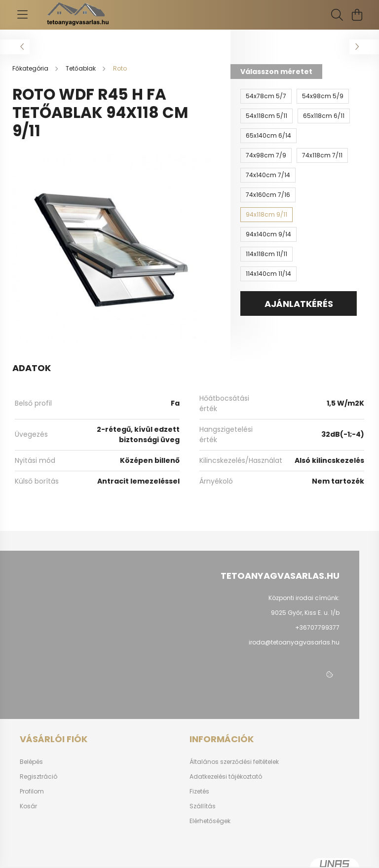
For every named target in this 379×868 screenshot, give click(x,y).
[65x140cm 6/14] (268, 136)
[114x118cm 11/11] (266, 254)
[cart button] (357, 15)
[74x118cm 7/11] (322, 155)
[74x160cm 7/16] (268, 195)
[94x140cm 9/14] (268, 234)
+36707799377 (317, 627)
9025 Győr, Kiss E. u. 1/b (305, 613)
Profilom (32, 792)
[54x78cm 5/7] (266, 96)
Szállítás (203, 806)
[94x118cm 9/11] (266, 215)
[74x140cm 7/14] (268, 175)
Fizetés (199, 792)
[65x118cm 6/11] (324, 116)
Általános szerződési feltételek (234, 762)
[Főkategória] (31, 68)
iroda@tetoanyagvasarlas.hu (294, 642)
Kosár (28, 806)
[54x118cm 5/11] (266, 116)
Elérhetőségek (210, 821)
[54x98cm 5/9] (323, 96)
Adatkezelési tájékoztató (226, 777)
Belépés (31, 762)
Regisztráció (38, 777)
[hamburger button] (22, 15)
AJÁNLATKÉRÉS (299, 304)
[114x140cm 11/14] (268, 274)
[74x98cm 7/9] (266, 155)
